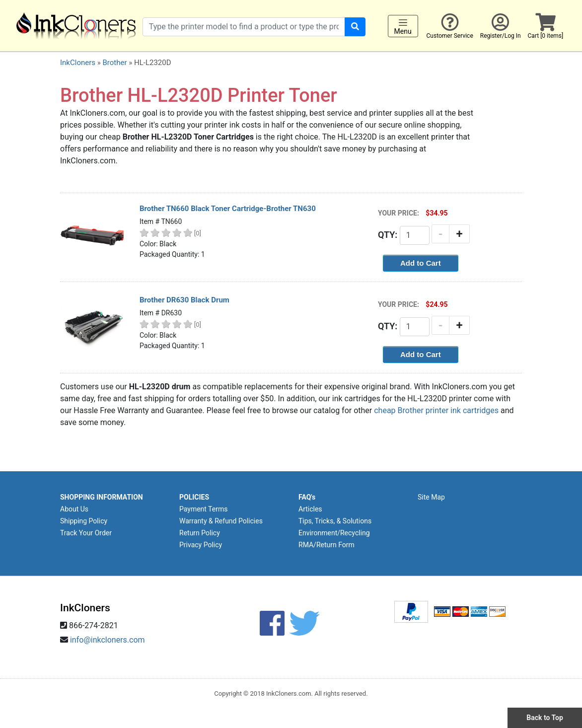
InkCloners (78, 63)
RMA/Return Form (327, 545)
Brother (114, 63)
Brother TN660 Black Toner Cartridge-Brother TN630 (228, 209)
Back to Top (545, 718)
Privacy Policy (201, 545)
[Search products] (244, 27)
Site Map (431, 497)
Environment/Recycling (334, 533)
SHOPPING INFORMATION (102, 497)
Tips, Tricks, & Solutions (335, 521)
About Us (74, 509)
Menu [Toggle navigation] (403, 26)
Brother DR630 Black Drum (184, 300)
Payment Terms (203, 509)
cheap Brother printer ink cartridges (436, 410)
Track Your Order (86, 533)
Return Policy (200, 533)
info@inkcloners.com (108, 640)
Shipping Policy (84, 521)
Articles (310, 509)
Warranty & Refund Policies (221, 521)
